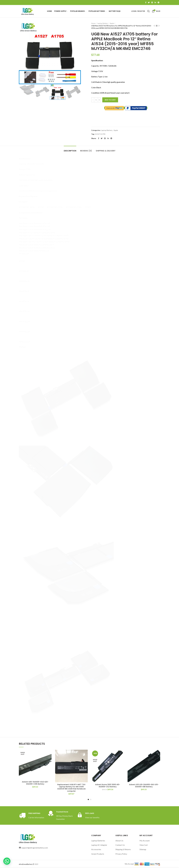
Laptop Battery (103, 23)
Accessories (96, 849)
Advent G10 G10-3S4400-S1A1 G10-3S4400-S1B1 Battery (144, 786)
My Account (145, 841)
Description (70, 151)
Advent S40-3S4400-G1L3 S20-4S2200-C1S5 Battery (35, 783)
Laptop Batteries (98, 841)
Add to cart (110, 100)
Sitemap (143, 849)
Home (93, 23)
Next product (159, 26)
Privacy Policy (121, 854)
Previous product (154, 26)
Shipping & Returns (123, 849)
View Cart (144, 845)
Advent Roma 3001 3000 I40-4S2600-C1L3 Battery (108, 786)
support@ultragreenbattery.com (35, 848)
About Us (119, 841)
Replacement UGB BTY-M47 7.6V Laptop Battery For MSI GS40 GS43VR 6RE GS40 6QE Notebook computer (71, 788)
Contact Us (120, 845)
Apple (112, 23)
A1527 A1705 (100, 134)
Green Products (98, 854)
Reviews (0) (86, 151)
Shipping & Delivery (106, 151)
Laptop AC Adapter (99, 845)
